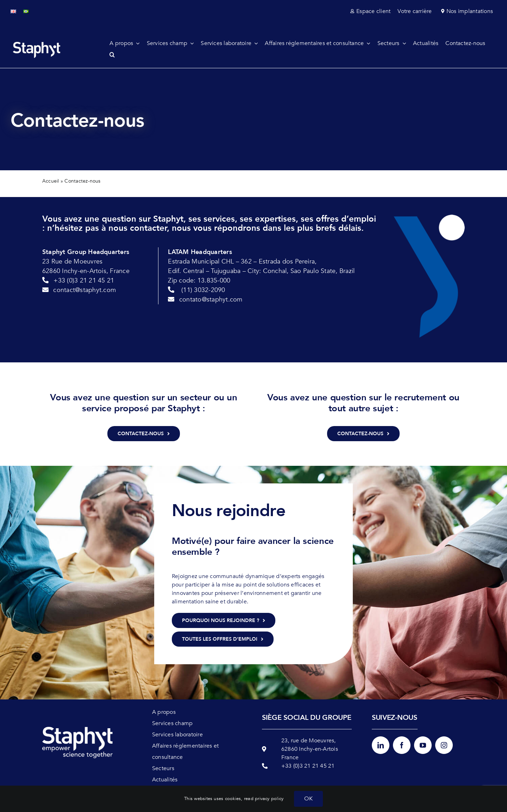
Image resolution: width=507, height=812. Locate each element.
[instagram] (444, 745)
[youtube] (423, 745)
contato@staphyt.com (211, 300)
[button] (116, 55)
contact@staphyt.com (84, 290)
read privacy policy (264, 799)
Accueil (51, 181)
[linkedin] (381, 745)
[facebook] (402, 745)
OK (308, 799)
